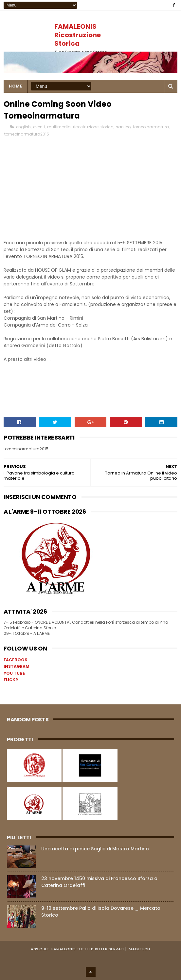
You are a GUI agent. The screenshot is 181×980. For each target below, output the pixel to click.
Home (16, 86)
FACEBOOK (16, 660)
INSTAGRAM (17, 666)
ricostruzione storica (93, 127)
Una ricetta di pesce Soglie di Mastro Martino (95, 849)
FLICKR (11, 680)
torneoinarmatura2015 (27, 134)
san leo (123, 127)
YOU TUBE (14, 673)
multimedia (59, 127)
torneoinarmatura (151, 127)
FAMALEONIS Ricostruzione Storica (78, 35)
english (23, 127)
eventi (39, 127)
